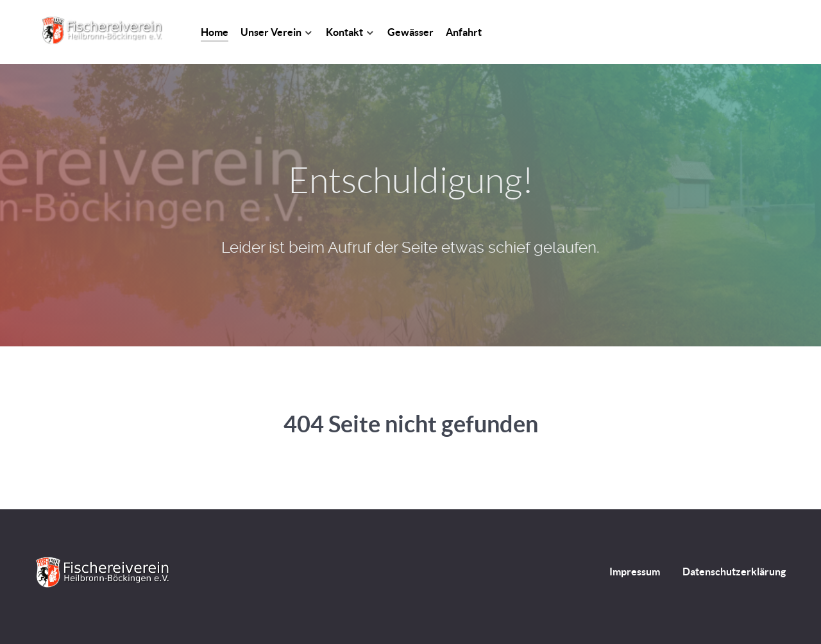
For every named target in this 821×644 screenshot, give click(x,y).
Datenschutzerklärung (734, 572)
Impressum (635, 572)
